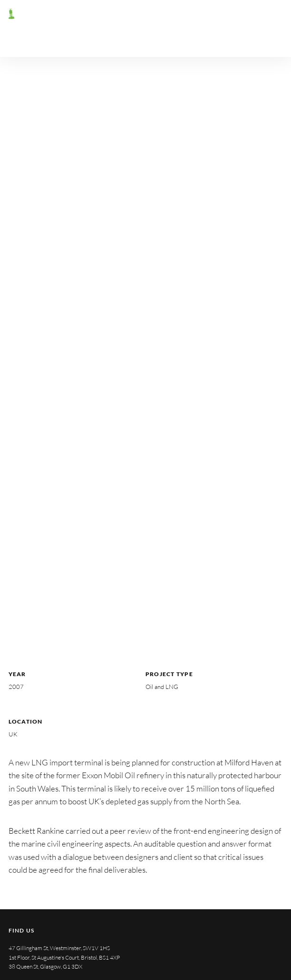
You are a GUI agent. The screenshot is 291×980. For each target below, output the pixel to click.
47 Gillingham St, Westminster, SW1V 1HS (59, 948)
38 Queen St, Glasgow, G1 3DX (45, 966)
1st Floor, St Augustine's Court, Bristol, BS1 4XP (64, 957)
